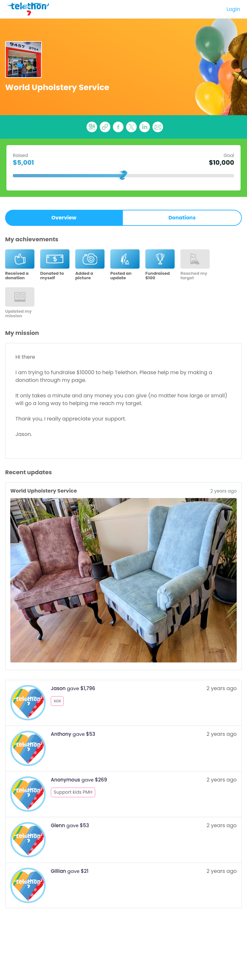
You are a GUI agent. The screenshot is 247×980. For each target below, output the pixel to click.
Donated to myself (52, 276)
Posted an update (121, 276)
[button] (158, 127)
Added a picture (84, 276)
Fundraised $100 (158, 276)
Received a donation (17, 276)
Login (233, 9)
